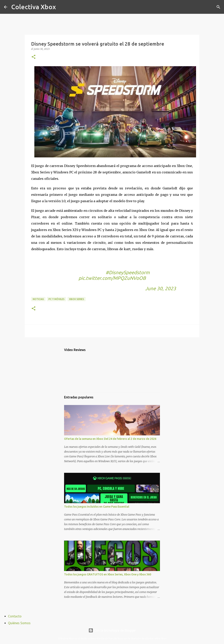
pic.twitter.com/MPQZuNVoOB (112, 278)
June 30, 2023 (161, 288)
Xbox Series (77, 299)
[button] (34, 57)
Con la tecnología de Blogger (112, 630)
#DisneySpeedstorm (128, 272)
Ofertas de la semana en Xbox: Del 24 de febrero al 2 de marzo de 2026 (110, 439)
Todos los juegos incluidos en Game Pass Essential (97, 507)
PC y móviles (56, 299)
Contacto (15, 616)
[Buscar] (61, 7)
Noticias (38, 299)
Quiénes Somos (19, 623)
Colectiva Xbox (34, 7)
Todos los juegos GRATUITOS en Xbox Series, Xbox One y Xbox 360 (108, 574)
